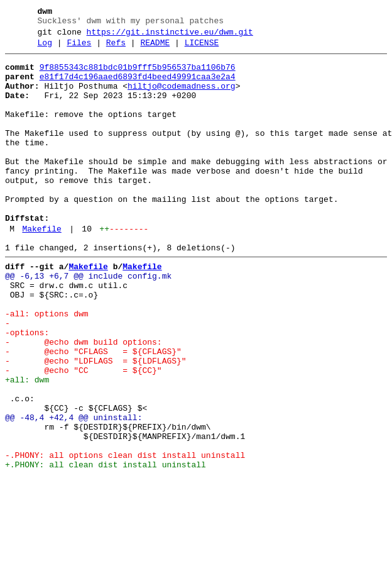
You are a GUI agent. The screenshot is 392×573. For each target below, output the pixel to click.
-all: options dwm (47, 367)
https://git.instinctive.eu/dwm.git (170, 36)
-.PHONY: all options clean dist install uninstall (125, 537)
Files (79, 48)
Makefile (41, 269)
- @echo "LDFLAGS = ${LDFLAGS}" (96, 423)
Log (45, 48)
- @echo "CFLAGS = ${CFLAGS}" (93, 412)
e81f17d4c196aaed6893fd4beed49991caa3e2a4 (138, 86)
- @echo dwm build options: (84, 401)
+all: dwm (27, 446)
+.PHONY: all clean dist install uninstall (106, 548)
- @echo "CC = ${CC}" (84, 435)
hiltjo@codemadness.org (182, 97)
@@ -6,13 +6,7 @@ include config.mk (88, 321)
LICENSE (202, 48)
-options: (27, 389)
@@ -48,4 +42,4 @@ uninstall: (73, 491)
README (155, 48)
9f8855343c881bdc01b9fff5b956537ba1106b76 (138, 75)
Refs (116, 48)
